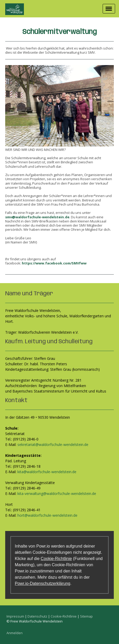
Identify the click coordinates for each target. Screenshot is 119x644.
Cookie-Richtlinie (56, 559)
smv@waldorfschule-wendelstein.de (37, 217)
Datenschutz (37, 616)
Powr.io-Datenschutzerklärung (42, 583)
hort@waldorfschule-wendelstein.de (47, 515)
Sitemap (86, 616)
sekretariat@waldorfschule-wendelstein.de (53, 444)
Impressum (15, 616)
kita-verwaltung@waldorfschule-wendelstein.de (57, 493)
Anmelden (15, 633)
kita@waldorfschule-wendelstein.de (47, 472)
